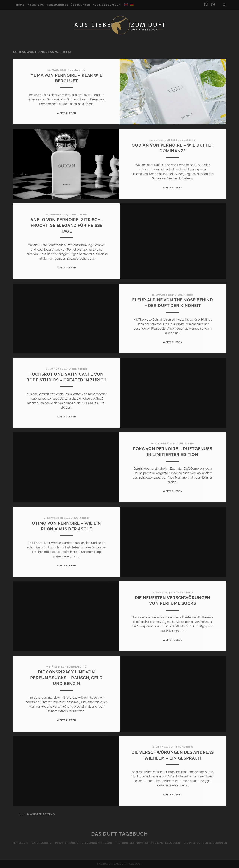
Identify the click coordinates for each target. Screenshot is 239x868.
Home (20, 5)
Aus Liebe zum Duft (107, 5)
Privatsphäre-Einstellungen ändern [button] (84, 843)
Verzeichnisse (57, 5)
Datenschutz (42, 843)
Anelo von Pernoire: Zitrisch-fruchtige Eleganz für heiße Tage (66, 225)
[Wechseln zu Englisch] (126, 4)
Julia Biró (78, 70)
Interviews (35, 5)
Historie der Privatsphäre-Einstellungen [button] (148, 843)
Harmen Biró (183, 593)
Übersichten (80, 5)
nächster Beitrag (41, 814)
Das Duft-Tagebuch (120, 834)
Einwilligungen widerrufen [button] (205, 843)
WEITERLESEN (66, 113)
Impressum (20, 843)
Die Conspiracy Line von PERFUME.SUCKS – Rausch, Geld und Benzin (66, 678)
